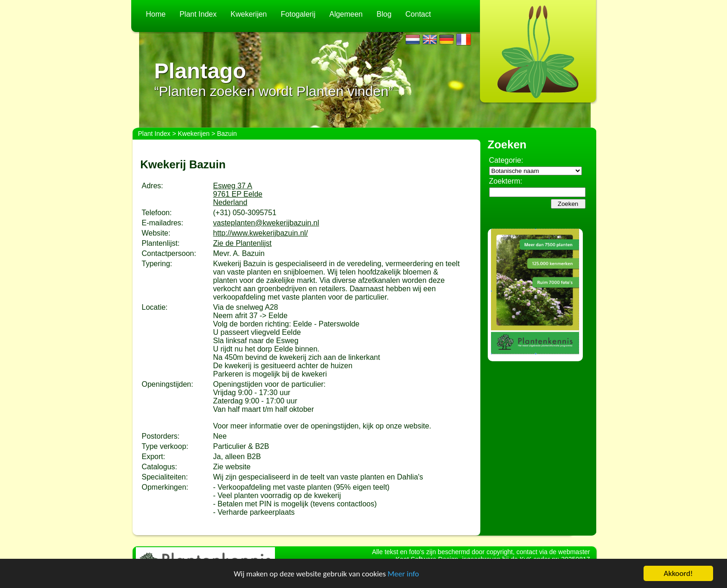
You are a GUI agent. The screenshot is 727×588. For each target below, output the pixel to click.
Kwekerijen (249, 14)
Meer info (403, 574)
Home (156, 14)
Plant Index (198, 14)
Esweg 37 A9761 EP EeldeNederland (238, 194)
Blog (384, 14)
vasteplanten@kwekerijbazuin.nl (266, 223)
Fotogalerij (298, 14)
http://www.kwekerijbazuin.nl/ (261, 233)
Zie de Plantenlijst (242, 243)
